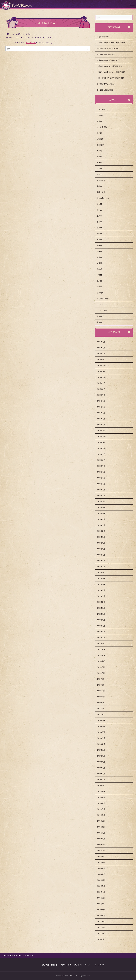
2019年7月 (103, 821)
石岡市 (101, 234)
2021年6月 (103, 685)
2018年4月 (103, 892)
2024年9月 (103, 454)
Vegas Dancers (105, 198)
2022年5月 (103, 620)
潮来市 (101, 222)
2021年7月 (103, 679)
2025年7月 (103, 395)
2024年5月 (103, 478)
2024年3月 (103, 490)
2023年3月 (103, 561)
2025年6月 (103, 401)
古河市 (101, 316)
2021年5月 (103, 691)
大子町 (101, 151)
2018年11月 (103, 868)
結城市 (101, 257)
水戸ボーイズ (104, 180)
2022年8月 (103, 602)
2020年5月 (103, 762)
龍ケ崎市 (102, 293)
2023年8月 (103, 531)
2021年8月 (103, 673)
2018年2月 (103, 898)
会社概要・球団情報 (50, 965)
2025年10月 (103, 377)
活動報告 (102, 139)
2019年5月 (103, 833)
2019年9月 (103, 809)
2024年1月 (103, 501)
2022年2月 (103, 637)
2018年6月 (103, 880)
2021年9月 (103, 667)
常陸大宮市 (103, 192)
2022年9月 (103, 596)
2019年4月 (103, 839)
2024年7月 (103, 466)
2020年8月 (103, 744)
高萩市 (101, 287)
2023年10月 (103, 519)
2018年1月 (103, 904)
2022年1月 (103, 643)
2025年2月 (103, 425)
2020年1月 (103, 785)
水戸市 (101, 216)
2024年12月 (103, 436)
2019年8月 (103, 815)
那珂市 (101, 281)
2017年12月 (103, 910)
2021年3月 (103, 703)
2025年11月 (103, 371)
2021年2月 (103, 708)
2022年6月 (103, 614)
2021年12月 (103, 649)
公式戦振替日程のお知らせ (109, 60)
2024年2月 (103, 496)
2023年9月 (103, 525)
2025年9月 (103, 383)
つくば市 (102, 305)
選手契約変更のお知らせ (108, 54)
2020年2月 (103, 779)
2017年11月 (103, 916)
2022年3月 (103, 632)
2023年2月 (103, 567)
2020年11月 (103, 726)
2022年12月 (103, 578)
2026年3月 (103, 348)
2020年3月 (103, 774)
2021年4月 (103, 697)
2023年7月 (103, 537)
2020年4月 (103, 768)
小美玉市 (102, 174)
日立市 (101, 204)
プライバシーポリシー (83, 965)
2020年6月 (103, 756)
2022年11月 (103, 584)
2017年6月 (103, 939)
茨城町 (101, 269)
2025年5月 (103, 407)
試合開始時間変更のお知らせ (110, 48)
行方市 (101, 275)
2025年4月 (103, 413)
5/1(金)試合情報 (105, 37)
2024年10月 (103, 448)
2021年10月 (103, 661)
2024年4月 (103, 484)
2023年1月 (103, 572)
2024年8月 (103, 460)
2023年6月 (103, 543)
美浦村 (101, 263)
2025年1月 (103, 430)
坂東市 (101, 121)
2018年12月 (103, 862)
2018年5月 (103, 886)
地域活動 (102, 145)
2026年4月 (103, 342)
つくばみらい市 (105, 299)
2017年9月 (103, 927)
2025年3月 (103, 419)
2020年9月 (103, 738)
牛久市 (101, 228)
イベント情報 (104, 127)
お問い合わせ (66, 965)
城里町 (101, 133)
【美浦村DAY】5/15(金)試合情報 (111, 66)
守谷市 (101, 168)
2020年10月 (103, 732)
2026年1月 (103, 359)
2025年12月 (103, 365)
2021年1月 (103, 714)
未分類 (101, 157)
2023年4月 (103, 555)
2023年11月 (103, 513)
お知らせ (102, 115)
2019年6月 (103, 827)
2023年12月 (103, 507)
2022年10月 (103, 590)
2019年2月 (103, 850)
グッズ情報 (103, 109)
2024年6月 (103, 472)
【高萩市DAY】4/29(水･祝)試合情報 (113, 43)
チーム (101, 210)
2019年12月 (103, 791)
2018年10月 (103, 874)
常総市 (101, 186)
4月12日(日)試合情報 (107, 90)
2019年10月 (103, 803)
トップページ (31, 43)
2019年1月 (103, 856)
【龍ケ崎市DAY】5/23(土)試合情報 (112, 78)
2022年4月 (103, 626)
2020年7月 (103, 750)
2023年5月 (103, 549)
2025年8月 (103, 389)
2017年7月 (103, 933)
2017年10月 (103, 921)
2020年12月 (103, 720)
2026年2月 (103, 353)
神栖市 (101, 239)
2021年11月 (103, 655)
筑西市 (101, 251)
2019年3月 (103, 845)
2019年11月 (103, 797)
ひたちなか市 (104, 310)
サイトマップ (100, 965)
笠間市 (101, 245)
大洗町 (101, 163)
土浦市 (101, 322)
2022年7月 (103, 608)
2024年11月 (103, 442)
